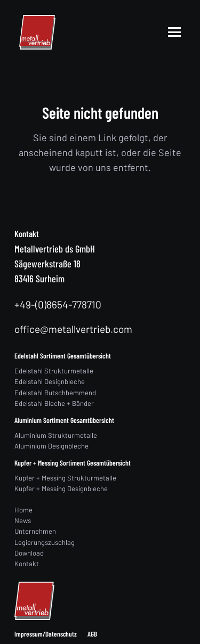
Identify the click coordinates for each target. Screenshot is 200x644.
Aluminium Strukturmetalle (56, 435)
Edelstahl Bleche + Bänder (54, 403)
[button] (175, 32)
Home (23, 510)
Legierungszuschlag (45, 542)
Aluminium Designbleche (51, 446)
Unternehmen (35, 531)
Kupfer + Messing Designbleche (61, 488)
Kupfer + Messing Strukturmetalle (65, 478)
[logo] (37, 32)
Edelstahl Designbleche (50, 381)
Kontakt (27, 564)
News (23, 520)
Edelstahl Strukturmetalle (54, 371)
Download (29, 553)
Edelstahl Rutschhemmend (55, 393)
